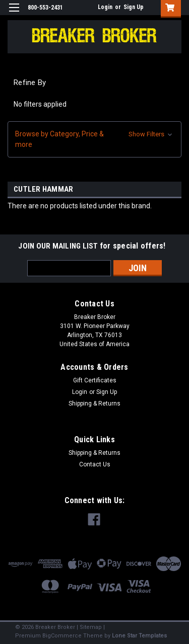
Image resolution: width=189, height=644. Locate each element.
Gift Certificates (95, 380)
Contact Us (95, 464)
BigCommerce (62, 636)
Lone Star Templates (139, 636)
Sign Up (134, 7)
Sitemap (91, 627)
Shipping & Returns (94, 404)
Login (105, 7)
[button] (94, 139)
